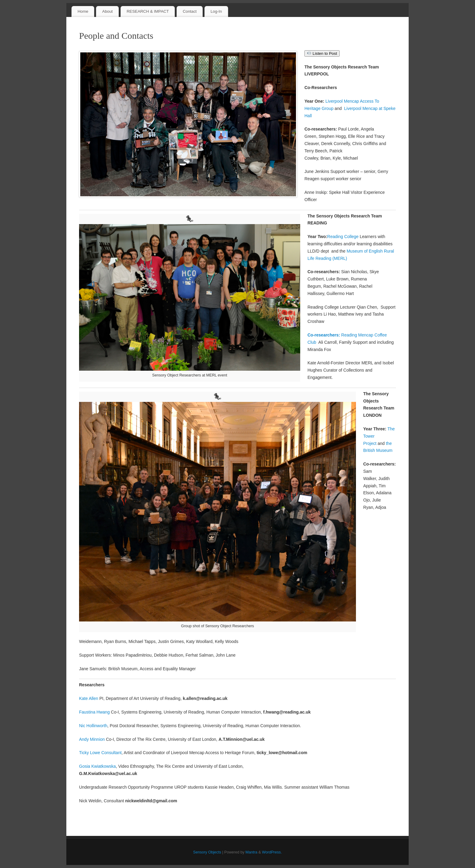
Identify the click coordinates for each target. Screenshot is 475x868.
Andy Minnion (92, 739)
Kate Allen (89, 698)
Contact (190, 11)
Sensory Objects (207, 852)
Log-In (216, 11)
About (107, 11)
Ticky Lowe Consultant (100, 753)
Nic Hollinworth (93, 726)
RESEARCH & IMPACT (148, 11)
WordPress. (272, 852)
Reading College (343, 237)
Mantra (251, 852)
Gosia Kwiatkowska (97, 766)
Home (83, 11)
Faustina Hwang (94, 712)
